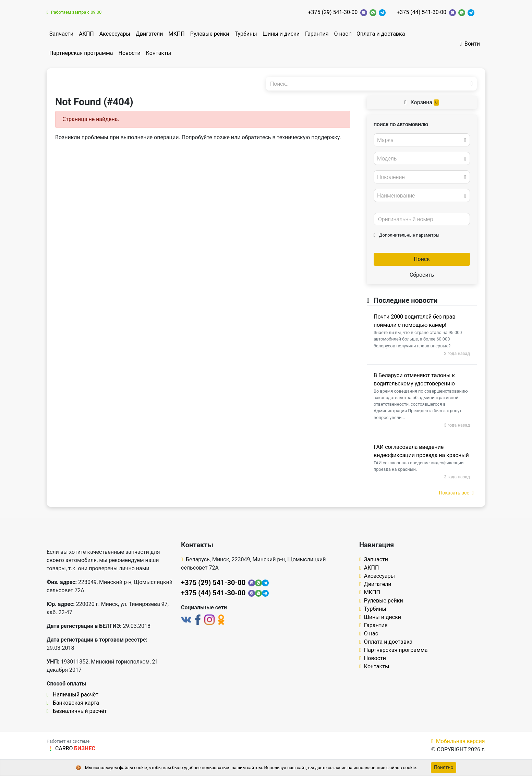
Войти (470, 44)
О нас (341, 34)
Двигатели (149, 34)
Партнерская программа (81, 53)
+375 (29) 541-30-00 (333, 12)
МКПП (177, 34)
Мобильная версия (458, 741)
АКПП (86, 34)
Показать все (456, 493)
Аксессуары (115, 34)
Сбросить (422, 275)
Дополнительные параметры (407, 235)
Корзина (422, 102)
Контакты (159, 53)
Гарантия (317, 34)
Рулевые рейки (210, 34)
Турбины (246, 34)
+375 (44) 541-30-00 (421, 12)
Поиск (422, 259)
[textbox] (420, 140)
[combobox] (422, 140)
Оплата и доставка (381, 34)
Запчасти (61, 34)
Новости (130, 53)
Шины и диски (281, 34)
